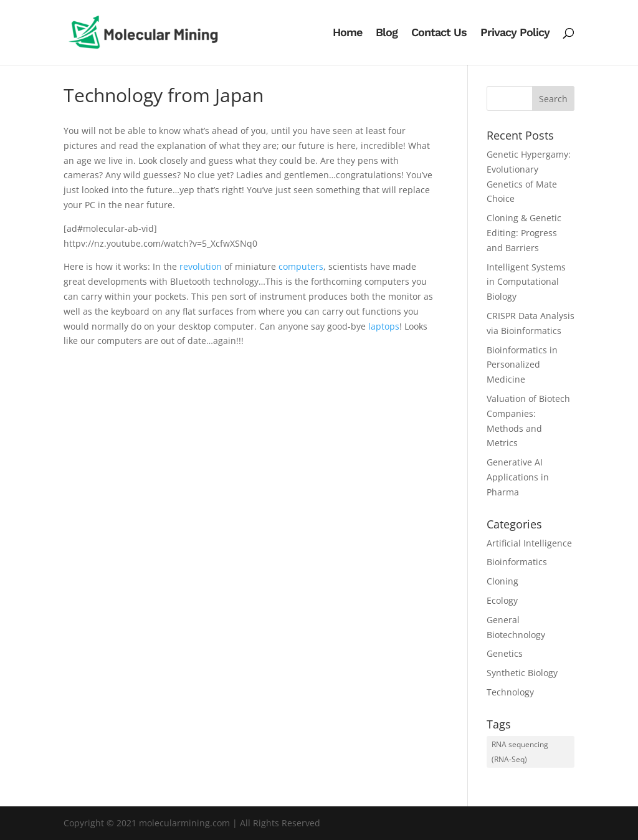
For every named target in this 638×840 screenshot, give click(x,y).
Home (347, 33)
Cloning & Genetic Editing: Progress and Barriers (524, 233)
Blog (387, 33)
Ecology (502, 600)
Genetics (505, 653)
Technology (510, 692)
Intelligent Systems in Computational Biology (526, 282)
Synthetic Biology (522, 673)
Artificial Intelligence (529, 543)
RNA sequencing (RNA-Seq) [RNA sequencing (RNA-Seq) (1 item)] (520, 752)
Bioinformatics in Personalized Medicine (522, 365)
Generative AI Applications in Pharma (518, 477)
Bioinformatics (517, 562)
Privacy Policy (515, 33)
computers (301, 266)
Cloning (502, 581)
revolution (201, 266)
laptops (384, 326)
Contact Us (439, 33)
